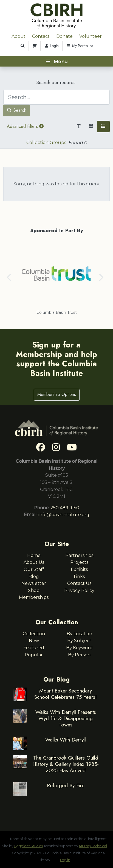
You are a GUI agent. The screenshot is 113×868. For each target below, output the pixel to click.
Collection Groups (46, 143)
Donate (64, 36)
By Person (79, 655)
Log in (65, 860)
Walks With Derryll (66, 740)
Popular (34, 655)
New (34, 641)
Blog (34, 577)
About (19, 36)
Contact (41, 36)
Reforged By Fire (66, 785)
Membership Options (57, 394)
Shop (34, 590)
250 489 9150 (65, 508)
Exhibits (79, 569)
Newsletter (34, 583)
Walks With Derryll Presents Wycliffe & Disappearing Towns (66, 718)
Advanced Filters (25, 126)
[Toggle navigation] (56, 61)
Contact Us (79, 583)
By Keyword (79, 648)
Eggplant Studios (29, 846)
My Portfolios (80, 46)
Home (34, 555)
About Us (34, 562)
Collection (34, 634)
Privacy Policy (79, 590)
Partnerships (79, 555)
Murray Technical (93, 846)
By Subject (79, 641)
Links (79, 577)
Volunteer (91, 36)
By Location (79, 634)
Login (52, 46)
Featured (34, 648)
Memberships (34, 597)
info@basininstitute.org (64, 515)
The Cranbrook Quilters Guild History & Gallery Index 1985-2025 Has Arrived (66, 764)
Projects (79, 562)
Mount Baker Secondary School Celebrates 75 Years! (66, 694)
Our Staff (34, 569)
